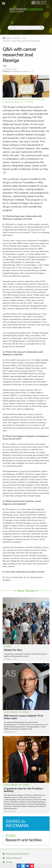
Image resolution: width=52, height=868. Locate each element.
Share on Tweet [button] (23, 866)
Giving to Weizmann (14, 858)
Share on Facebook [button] (19, 866)
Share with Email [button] (27, 866)
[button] (32, 866)
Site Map (9, 862)
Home (8, 38)
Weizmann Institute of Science (17, 854)
